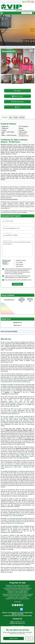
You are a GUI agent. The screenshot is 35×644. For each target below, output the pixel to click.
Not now (29, 638)
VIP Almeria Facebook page (22, 382)
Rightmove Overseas (22, 456)
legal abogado (27, 389)
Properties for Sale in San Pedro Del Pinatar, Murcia (17, 588)
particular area (26, 558)
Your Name (6, 219)
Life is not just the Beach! (16, 516)
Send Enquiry (17, 284)
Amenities (22, 117)
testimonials (12, 490)
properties (27, 409)
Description (5, 117)
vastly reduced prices (13, 414)
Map (11, 117)
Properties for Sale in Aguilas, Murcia (17, 593)
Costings (16, 117)
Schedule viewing (20, 260)
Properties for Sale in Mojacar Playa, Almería (17, 585)
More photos (18, 266)
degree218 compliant (16, 532)
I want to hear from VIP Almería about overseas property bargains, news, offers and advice (16, 277)
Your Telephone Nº (8, 233)
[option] (18, 79)
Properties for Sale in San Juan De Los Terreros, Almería (17, 594)
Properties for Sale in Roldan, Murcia (17, 591)
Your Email (6, 226)
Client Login (17, 602)
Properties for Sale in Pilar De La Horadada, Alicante (17, 596)
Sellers (11, 385)
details (20, 571)
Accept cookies (14, 638)
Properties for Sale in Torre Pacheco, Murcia (17, 590)
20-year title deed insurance (13, 522)
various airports (8, 380)
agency (11, 401)
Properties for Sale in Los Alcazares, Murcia (17, 599)
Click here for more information (17, 634)
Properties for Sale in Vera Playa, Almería (17, 587)
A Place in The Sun (25, 453)
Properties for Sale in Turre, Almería (17, 597)
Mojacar (15, 503)
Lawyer (14, 391)
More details (18, 264)
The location (18, 262)
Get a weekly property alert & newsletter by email (17, 280)
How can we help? (8, 240)
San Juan (22, 503)
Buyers (5, 385)
